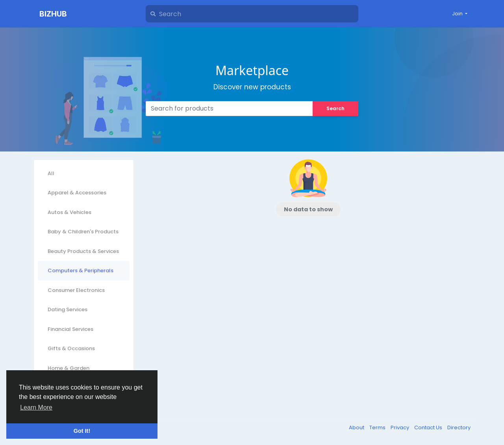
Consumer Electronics (76, 290)
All (51, 173)
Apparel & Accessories (77, 193)
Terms (378, 427)
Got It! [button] (82, 431)
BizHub (53, 14)
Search (335, 108)
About (357, 427)
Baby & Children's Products (83, 232)
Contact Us (429, 427)
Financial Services (70, 329)
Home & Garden (69, 368)
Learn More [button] (36, 407)
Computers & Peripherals (81, 271)
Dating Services (68, 309)
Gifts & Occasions (71, 348)
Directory (459, 427)
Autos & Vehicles (69, 212)
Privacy (400, 427)
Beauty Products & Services (83, 251)
